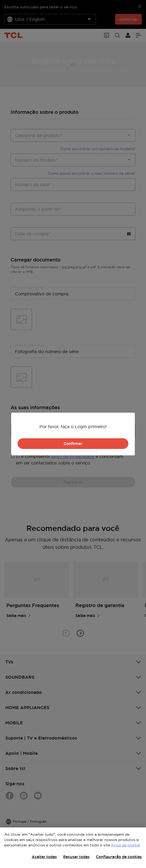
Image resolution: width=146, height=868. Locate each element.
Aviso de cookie (125, 845)
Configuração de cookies (119, 857)
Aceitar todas (44, 857)
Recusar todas (76, 857)
